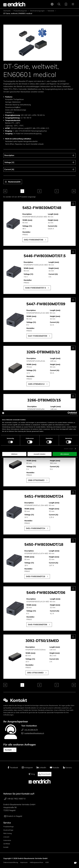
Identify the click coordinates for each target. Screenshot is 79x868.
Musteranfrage (8, 830)
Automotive (7, 840)
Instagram (27, 768)
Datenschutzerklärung (11, 862)
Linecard (6, 837)
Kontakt (6, 847)
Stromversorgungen (37, 11)
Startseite (7, 11)
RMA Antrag (8, 833)
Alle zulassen (65, 454)
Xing (32, 774)
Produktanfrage (9, 827)
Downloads (45, 774)
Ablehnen (14, 454)
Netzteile (51, 11)
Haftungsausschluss (36, 862)
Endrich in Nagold (13, 816)
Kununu (67, 768)
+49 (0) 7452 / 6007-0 (15, 799)
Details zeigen (69, 449)
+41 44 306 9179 (29, 730)
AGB (47, 862)
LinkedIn (41, 768)
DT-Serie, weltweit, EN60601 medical (18, 13)
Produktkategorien (20, 11)
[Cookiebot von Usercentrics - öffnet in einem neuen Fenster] (69, 413)
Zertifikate (7, 844)
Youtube (54, 768)
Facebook (13, 768)
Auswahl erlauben (39, 454)
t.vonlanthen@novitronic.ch (33, 733)
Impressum (24, 862)
